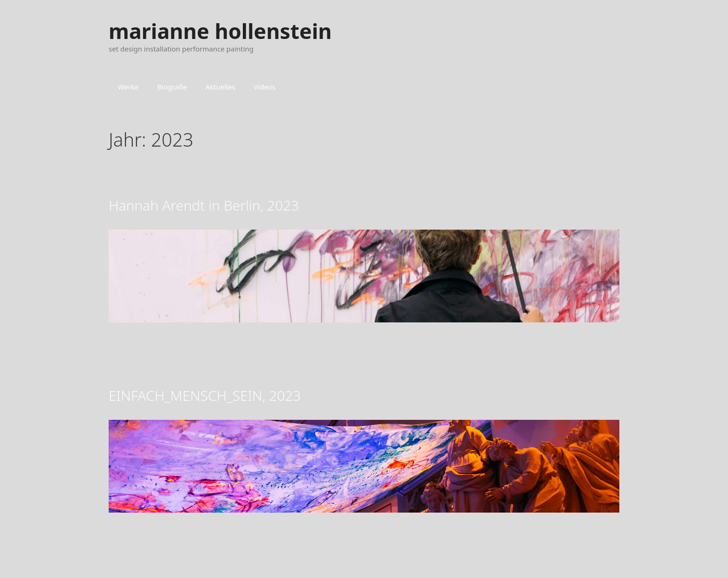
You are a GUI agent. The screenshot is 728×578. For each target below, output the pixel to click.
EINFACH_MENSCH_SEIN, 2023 (205, 395)
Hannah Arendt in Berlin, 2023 (204, 205)
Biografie (172, 87)
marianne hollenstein (220, 31)
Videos (265, 87)
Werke (128, 87)
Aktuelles (221, 87)
